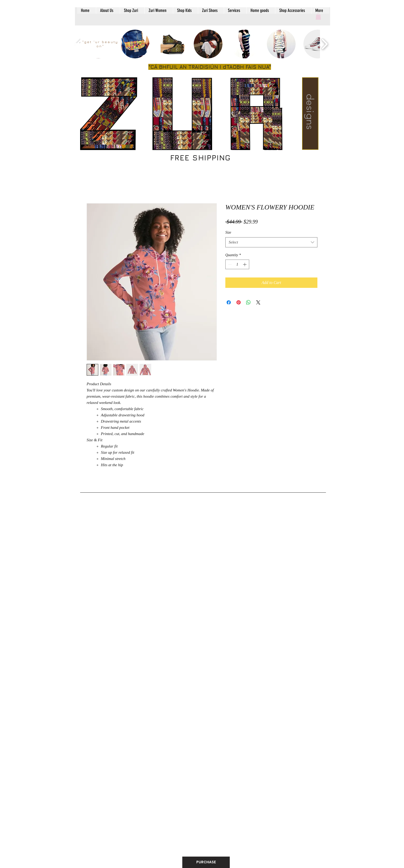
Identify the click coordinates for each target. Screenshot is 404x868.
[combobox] (271, 242)
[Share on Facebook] (229, 302)
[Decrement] (229, 264)
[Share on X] (258, 302)
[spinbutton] (237, 264)
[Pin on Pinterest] (239, 302)
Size (228, 232)
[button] (318, 16)
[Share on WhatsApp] (248, 302)
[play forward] (325, 44)
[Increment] (245, 264)
